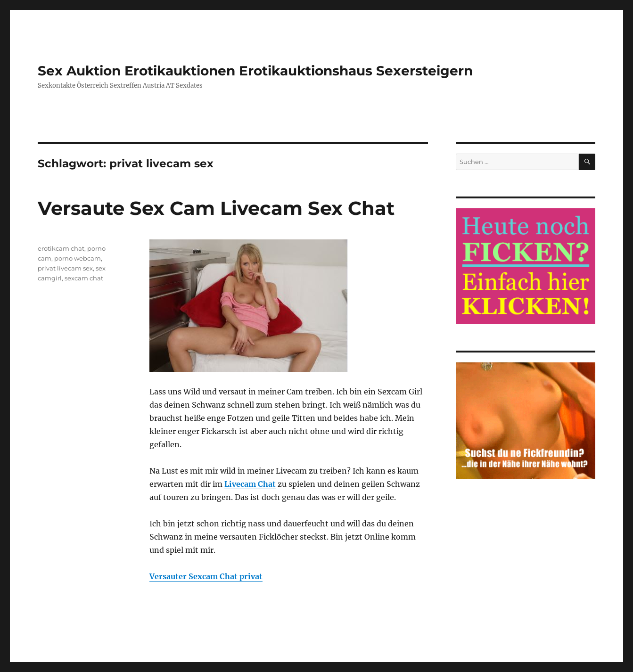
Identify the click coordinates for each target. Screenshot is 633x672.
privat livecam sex (65, 268)
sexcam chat (84, 278)
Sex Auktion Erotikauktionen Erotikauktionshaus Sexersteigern (255, 71)
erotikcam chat (61, 248)
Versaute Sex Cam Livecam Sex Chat (216, 208)
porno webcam (78, 258)
